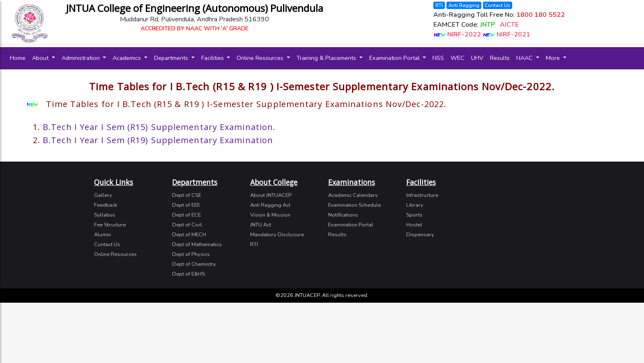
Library (415, 205)
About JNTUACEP (271, 195)
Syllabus (105, 215)
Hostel (414, 225)
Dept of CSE (187, 195)
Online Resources (261, 58)
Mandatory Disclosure (277, 235)
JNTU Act (261, 225)
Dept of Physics (191, 254)
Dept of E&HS (189, 274)
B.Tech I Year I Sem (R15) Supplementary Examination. (159, 127)
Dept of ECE (186, 215)
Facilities (213, 58)
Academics (128, 58)
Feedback (106, 205)
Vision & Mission (270, 215)
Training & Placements (327, 58)
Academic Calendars (353, 195)
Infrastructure (422, 195)
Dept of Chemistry (194, 264)
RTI (439, 5)
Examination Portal (395, 58)
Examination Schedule (354, 205)
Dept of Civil (187, 225)
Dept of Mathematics (197, 244)
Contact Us (497, 5)
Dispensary (420, 235)
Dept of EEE (186, 205)
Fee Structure (110, 225)
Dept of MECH (189, 235)
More (554, 58)
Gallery (103, 195)
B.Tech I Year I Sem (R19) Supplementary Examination (158, 140)
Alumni (102, 235)
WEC (458, 58)
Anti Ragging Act (270, 205)
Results (500, 58)
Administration (82, 58)
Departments (172, 58)
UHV (477, 58)
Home (19, 58)
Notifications (343, 215)
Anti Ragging (464, 5)
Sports (414, 215)
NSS (438, 58)
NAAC (525, 58)
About (41, 58)
